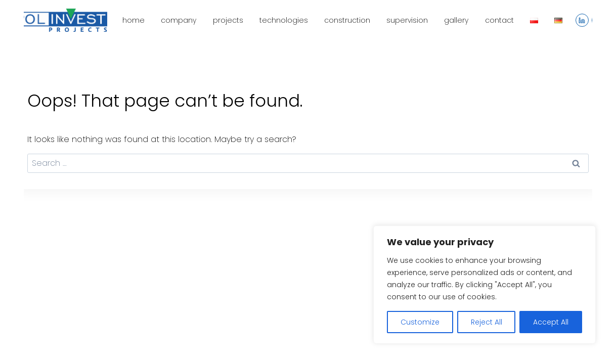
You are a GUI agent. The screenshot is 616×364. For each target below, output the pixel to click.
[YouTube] (598, 20)
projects (228, 20)
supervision (407, 20)
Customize (420, 322)
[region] (485, 285)
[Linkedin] (582, 20)
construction (347, 20)
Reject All (487, 322)
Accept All (551, 322)
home (134, 20)
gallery (456, 20)
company (179, 20)
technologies (284, 20)
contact (499, 20)
